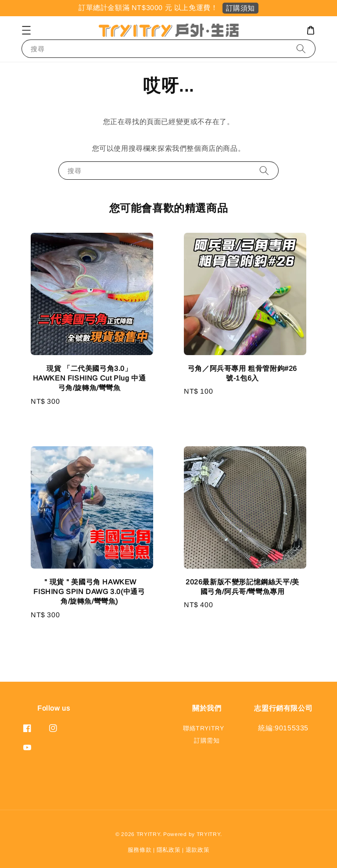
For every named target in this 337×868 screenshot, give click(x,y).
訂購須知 (240, 8)
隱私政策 (169, 850)
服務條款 (140, 850)
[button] (26, 30)
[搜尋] (301, 48)
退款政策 (198, 850)
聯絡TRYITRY (203, 728)
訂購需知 (207, 740)
